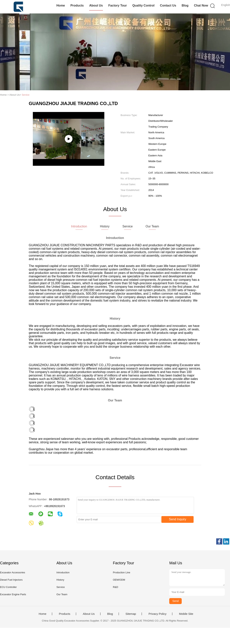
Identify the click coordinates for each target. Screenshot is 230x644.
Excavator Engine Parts (13, 594)
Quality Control (143, 5)
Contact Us (168, 5)
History (60, 580)
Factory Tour (118, 5)
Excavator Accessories (13, 572)
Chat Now (201, 5)
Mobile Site (186, 614)
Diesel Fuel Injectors (11, 580)
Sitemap (131, 614)
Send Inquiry (178, 519)
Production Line (122, 572)
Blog (185, 5)
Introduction (63, 572)
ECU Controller (8, 587)
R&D (115, 587)
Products (77, 5)
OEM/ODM (119, 580)
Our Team (62, 594)
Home (61, 5)
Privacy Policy (157, 614)
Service (60, 587)
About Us (96, 5)
